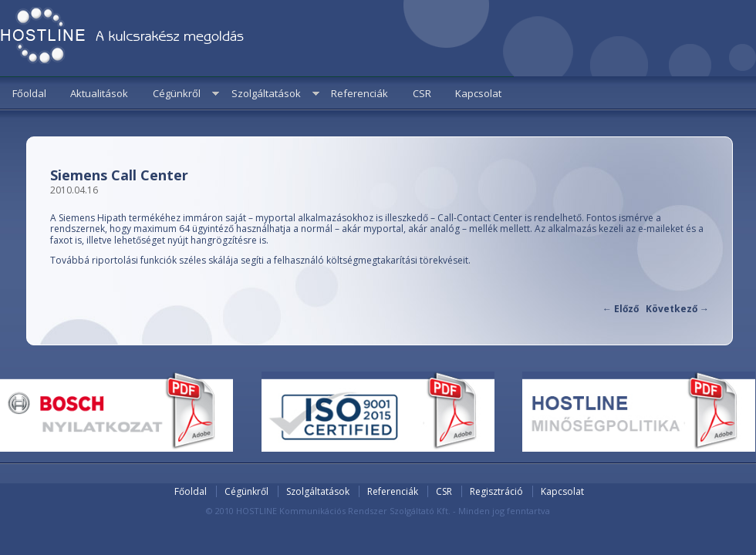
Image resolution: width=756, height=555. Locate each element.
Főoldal (29, 93)
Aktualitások (99, 93)
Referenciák (359, 93)
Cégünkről (177, 93)
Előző (621, 309)
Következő (677, 309)
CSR (422, 93)
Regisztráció (496, 491)
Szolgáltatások (266, 93)
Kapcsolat (478, 93)
